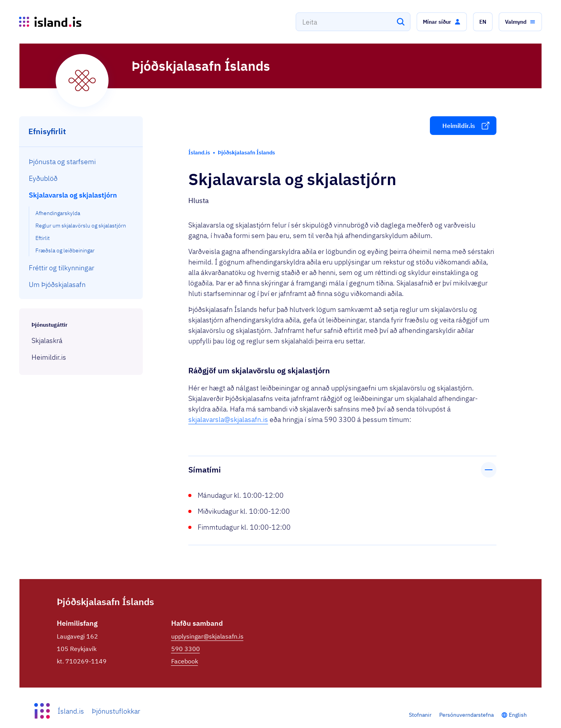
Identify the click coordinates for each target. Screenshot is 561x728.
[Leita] (401, 22)
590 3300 (186, 649)
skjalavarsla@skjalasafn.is (228, 419)
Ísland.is (71, 711)
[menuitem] (81, 162)
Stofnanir (420, 715)
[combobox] (353, 22)
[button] (442, 22)
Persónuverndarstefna (466, 715)
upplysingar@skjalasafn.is (207, 636)
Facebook (185, 661)
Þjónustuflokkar (116, 711)
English (518, 715)
